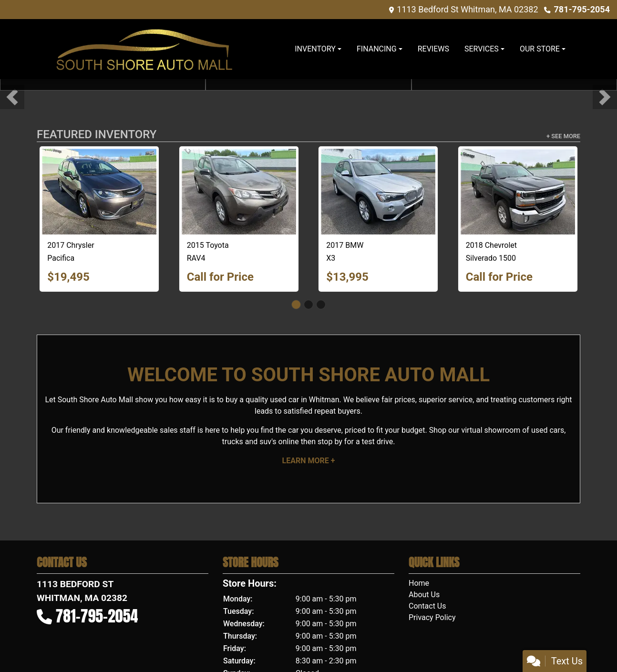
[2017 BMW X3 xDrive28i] (378, 192)
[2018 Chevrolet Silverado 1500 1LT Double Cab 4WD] (518, 192)
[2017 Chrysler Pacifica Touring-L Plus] (99, 192)
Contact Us (427, 606)
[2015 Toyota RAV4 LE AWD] (239, 192)
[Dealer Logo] (144, 49)
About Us (424, 595)
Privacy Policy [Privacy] (432, 617)
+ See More (563, 136)
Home (419, 583)
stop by (330, 442)
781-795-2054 (582, 9)
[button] (12, 97)
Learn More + (309, 461)
